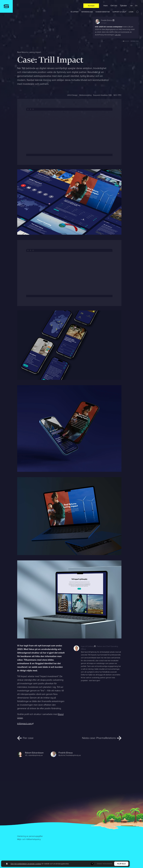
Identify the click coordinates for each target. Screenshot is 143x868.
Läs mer (118, 35)
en (136, 6)
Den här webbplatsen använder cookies (26, 864)
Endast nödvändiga (105, 864)
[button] (122, 41)
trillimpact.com (25, 724)
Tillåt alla (121, 864)
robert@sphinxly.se (35, 755)
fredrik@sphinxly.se (73, 755)
